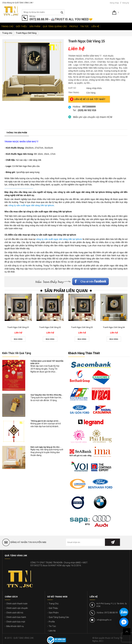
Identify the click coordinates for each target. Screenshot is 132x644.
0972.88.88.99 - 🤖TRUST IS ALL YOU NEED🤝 (61, 19)
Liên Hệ (52, 631)
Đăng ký (126, 3)
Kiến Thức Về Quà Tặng (17, 353)
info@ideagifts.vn (104, 620)
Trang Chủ (54, 604)
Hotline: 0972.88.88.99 (107, 613)
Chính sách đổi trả (15, 613)
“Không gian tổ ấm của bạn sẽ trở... (45, 421)
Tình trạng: (74, 93)
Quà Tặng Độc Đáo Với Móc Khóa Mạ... (47, 395)
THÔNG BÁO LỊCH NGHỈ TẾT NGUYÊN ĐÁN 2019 (47, 362)
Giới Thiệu (53, 608)
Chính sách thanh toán (17, 604)
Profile (52, 622)
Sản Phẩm (54, 613)
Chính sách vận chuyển (17, 608)
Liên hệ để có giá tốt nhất (88, 99)
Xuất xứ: (72, 88)
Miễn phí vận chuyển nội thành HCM (93, 117)
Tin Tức (52, 626)
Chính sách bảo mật (16, 622)
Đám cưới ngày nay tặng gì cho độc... (46, 447)
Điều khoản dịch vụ (15, 626)
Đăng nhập (114, 3)
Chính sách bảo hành (16, 617)
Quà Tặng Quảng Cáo (59, 617)
